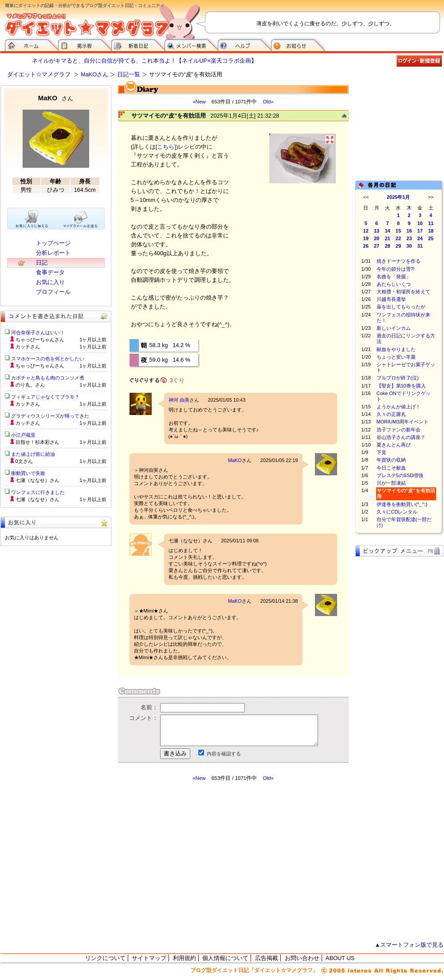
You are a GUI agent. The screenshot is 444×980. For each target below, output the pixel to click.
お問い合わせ (302, 958)
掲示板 (85, 44)
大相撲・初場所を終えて (403, 292)
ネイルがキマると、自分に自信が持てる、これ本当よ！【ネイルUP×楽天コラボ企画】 (144, 61)
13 (377, 231)
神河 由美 (179, 400)
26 (366, 246)
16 (409, 231)
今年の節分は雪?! (396, 269)
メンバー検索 (191, 44)
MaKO (235, 460)
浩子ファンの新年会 (399, 430)
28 (387, 246)
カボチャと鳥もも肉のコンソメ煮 (48, 378)
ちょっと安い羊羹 (396, 357)
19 (366, 238)
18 (431, 231)
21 (387, 238)
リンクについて (105, 958)
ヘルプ (244, 44)
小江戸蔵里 (23, 435)
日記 (42, 263)
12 (366, 231)
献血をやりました (396, 349)
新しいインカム (394, 328)
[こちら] (166, 147)
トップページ (53, 243)
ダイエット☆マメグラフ (39, 74)
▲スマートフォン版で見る (409, 945)
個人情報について (225, 958)
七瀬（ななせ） (186, 541)
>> (431, 197)
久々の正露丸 (391, 414)
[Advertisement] (201, 861)
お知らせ (298, 44)
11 (431, 223)
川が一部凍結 (391, 483)
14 (387, 231)
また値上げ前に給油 (33, 454)
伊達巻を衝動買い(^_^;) (402, 504)
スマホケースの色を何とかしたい (48, 359)
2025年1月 (399, 197)
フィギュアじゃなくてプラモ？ (45, 397)
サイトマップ (149, 958)
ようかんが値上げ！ (399, 407)
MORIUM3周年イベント (403, 422)
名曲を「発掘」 (394, 277)
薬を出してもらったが (401, 307)
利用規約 (185, 958)
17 (420, 231)
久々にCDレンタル (397, 512)
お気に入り (50, 282)
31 (420, 246)
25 (431, 238)
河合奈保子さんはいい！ (38, 332)
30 (409, 246)
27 (377, 246)
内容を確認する (224, 754)
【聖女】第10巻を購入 (401, 386)
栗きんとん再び (394, 445)
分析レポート (53, 253)
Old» (268, 102)
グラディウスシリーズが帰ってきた (50, 416)
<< (366, 197)
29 (398, 246)
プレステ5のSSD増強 (400, 475)
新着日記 (138, 44)
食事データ (50, 272)
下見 (381, 452)
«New (199, 102)
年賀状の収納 (391, 460)
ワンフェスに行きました (38, 492)
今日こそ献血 (391, 468)
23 (409, 238)
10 (420, 223)
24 (420, 238)
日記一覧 (129, 74)
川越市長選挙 (391, 299)
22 (398, 238)
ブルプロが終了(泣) (398, 378)
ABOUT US (340, 958)
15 (398, 231)
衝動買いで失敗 (28, 473)
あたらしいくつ (394, 284)
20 (377, 238)
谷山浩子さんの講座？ (401, 437)
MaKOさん (94, 74)
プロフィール (53, 292)
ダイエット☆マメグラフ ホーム (31, 44)
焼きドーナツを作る (399, 261)
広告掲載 (267, 958)
